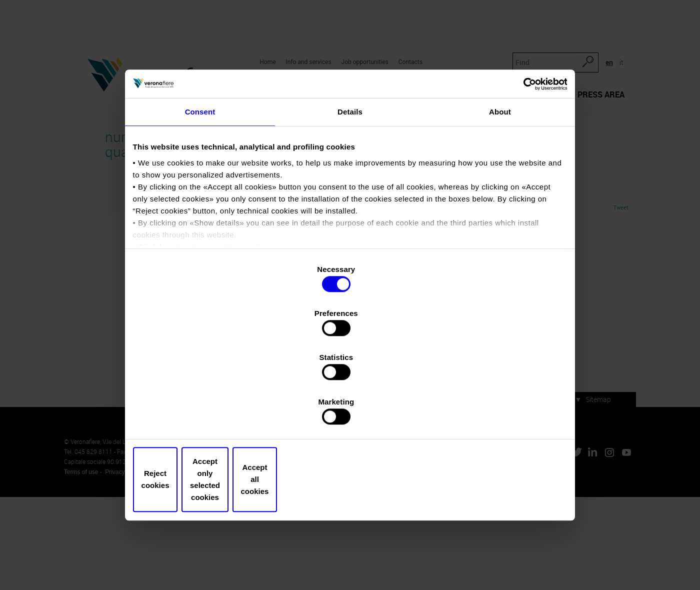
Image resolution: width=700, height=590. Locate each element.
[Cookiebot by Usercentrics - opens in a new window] (520, 169)
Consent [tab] (200, 203)
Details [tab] (350, 203)
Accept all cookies (494, 413)
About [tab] (500, 203)
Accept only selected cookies (350, 413)
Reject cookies (206, 413)
